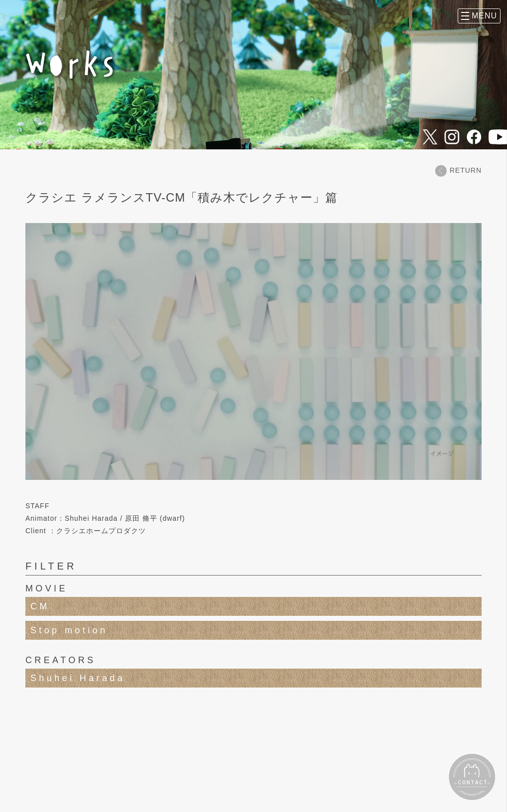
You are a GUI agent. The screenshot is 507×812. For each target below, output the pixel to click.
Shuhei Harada (78, 678)
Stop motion (69, 630)
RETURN (458, 171)
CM (40, 606)
